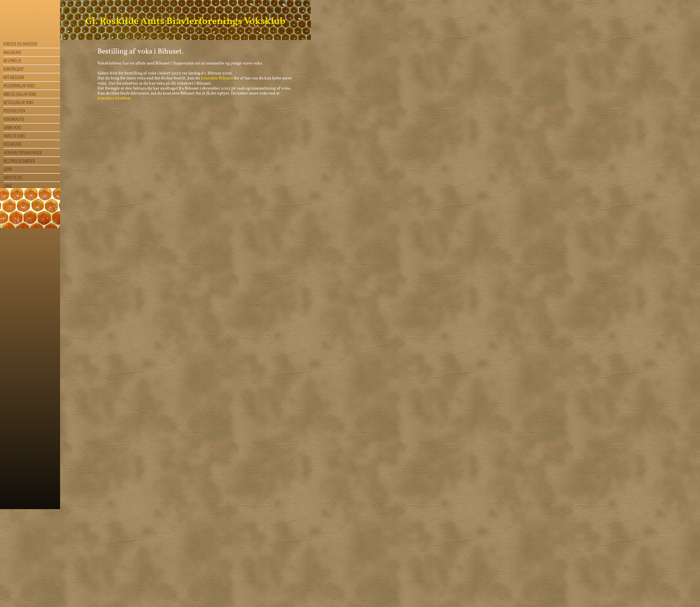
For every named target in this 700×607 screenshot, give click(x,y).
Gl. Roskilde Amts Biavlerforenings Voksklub (185, 22)
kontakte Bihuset (217, 78)
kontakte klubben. (115, 98)
